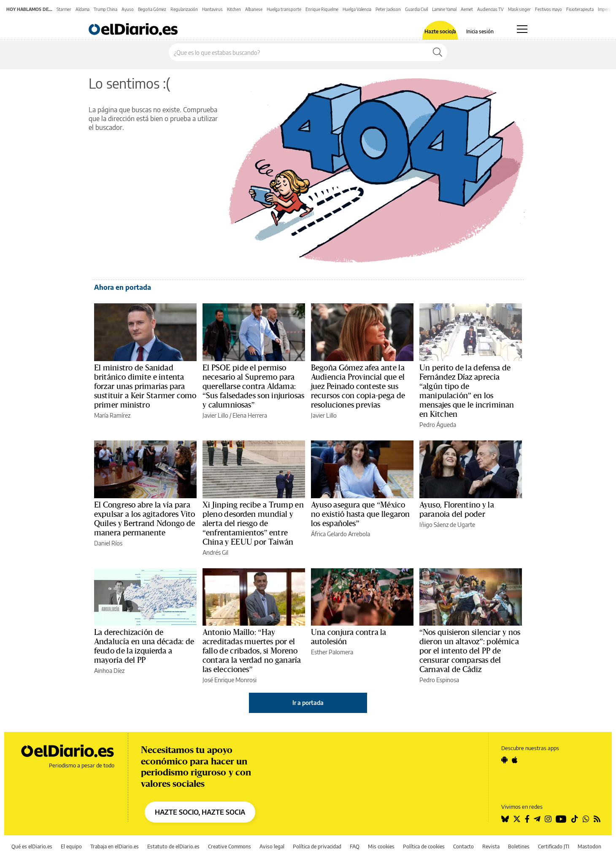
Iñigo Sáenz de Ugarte (447, 525)
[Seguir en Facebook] (527, 819)
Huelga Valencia (357, 9)
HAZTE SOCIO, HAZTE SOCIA (200, 812)
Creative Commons (230, 846)
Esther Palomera (332, 652)
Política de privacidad (317, 846)
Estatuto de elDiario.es (173, 846)
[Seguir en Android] (504, 760)
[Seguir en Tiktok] (575, 819)
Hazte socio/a (440, 32)
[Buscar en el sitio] (299, 52)
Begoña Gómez (152, 9)
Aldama (82, 9)
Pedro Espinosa (439, 680)
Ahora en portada (123, 287)
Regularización (184, 9)
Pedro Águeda (438, 425)
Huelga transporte (284, 9)
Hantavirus (212, 9)
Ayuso (128, 9)
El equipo (71, 846)
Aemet (467, 9)
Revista (491, 846)
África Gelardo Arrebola (340, 534)
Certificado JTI (554, 846)
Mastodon (589, 846)
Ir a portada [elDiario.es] (308, 703)
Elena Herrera (250, 415)
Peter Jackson (388, 9)
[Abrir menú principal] (522, 29)
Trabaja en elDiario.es (115, 846)
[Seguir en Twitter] (517, 819)
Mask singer (519, 9)
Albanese (254, 9)
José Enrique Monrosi (230, 680)
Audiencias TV (490, 9)
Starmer (64, 9)
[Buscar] (438, 52)
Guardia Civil (416, 9)
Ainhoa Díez (109, 671)
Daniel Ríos (108, 543)
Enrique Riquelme (322, 9)
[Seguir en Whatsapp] (586, 819)
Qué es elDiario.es (32, 846)
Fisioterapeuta (580, 9)
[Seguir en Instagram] (548, 819)
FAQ (355, 846)
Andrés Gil (215, 552)
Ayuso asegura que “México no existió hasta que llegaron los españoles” (360, 514)
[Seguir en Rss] (597, 819)
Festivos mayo (548, 9)
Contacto (463, 846)
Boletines (519, 846)
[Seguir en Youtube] (561, 819)
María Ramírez (112, 415)
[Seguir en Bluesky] (505, 819)
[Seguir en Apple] (515, 760)
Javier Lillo (215, 415)
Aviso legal (272, 846)
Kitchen (234, 9)
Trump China (105, 9)
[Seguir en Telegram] (537, 819)
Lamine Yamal (444, 9)
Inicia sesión (480, 32)
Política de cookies (424, 846)
